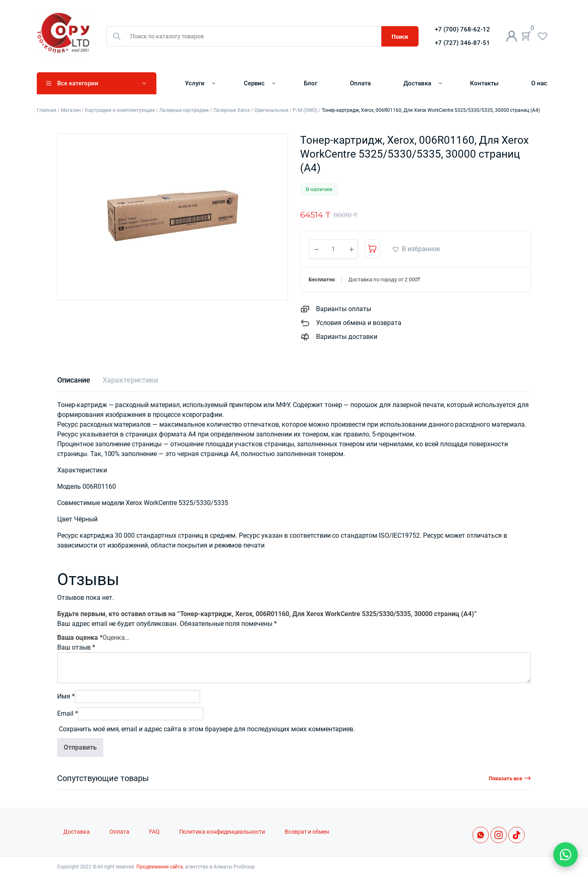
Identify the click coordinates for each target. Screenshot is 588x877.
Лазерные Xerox (232, 110)
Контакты (484, 83)
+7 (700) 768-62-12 (462, 29)
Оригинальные (272, 110)
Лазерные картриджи (184, 110)
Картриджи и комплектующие (120, 110)
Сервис (254, 83)
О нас (539, 83)
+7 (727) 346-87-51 (462, 43)
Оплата (360, 83)
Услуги (195, 83)
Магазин (71, 110)
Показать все (506, 778)
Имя (66, 696)
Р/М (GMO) (305, 110)
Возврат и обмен (307, 832)
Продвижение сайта (160, 867)
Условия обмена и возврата (359, 323)
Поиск (400, 37)
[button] (416, 249)
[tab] (74, 380)
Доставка (417, 83)
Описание (74, 380)
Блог (311, 83)
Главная (47, 110)
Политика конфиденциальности (222, 832)
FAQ (154, 832)
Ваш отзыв (76, 647)
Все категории (78, 83)
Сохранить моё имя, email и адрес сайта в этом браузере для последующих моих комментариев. (207, 729)
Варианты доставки (347, 337)
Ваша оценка (80, 638)
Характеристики (130, 380)
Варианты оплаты (344, 309)
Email (68, 713)
